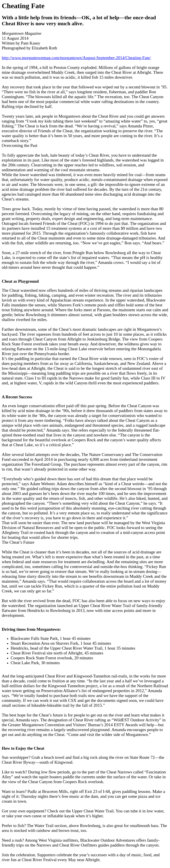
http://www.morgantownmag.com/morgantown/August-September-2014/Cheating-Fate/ (76, 58)
